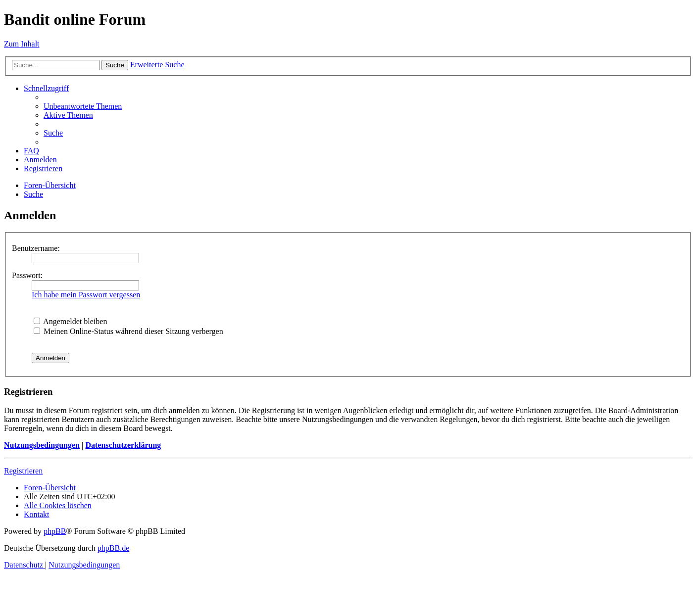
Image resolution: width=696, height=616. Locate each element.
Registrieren (23, 471)
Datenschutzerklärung (123, 445)
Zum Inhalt (22, 44)
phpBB (55, 531)
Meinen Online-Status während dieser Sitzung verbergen (128, 331)
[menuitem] (83, 106)
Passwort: (27, 275)
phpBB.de (113, 548)
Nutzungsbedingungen (42, 445)
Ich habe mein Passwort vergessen (86, 295)
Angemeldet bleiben (70, 321)
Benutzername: (36, 248)
